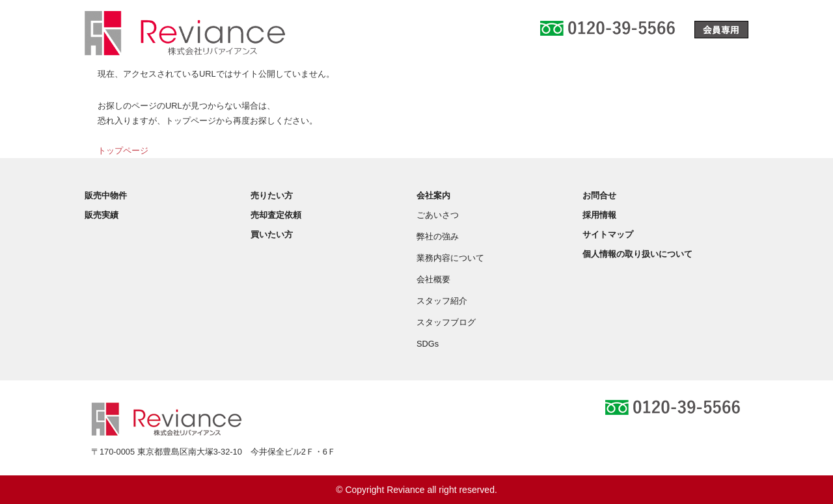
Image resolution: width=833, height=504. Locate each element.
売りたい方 (272, 195)
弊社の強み (438, 236)
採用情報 (599, 215)
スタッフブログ (446, 322)
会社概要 (433, 279)
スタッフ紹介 (442, 301)
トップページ (123, 151)
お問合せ (599, 195)
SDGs (428, 344)
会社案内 (433, 195)
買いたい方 (272, 234)
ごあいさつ (438, 215)
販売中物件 (106, 195)
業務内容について (450, 258)
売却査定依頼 (276, 215)
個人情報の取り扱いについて (637, 254)
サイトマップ (608, 234)
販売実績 (102, 215)
